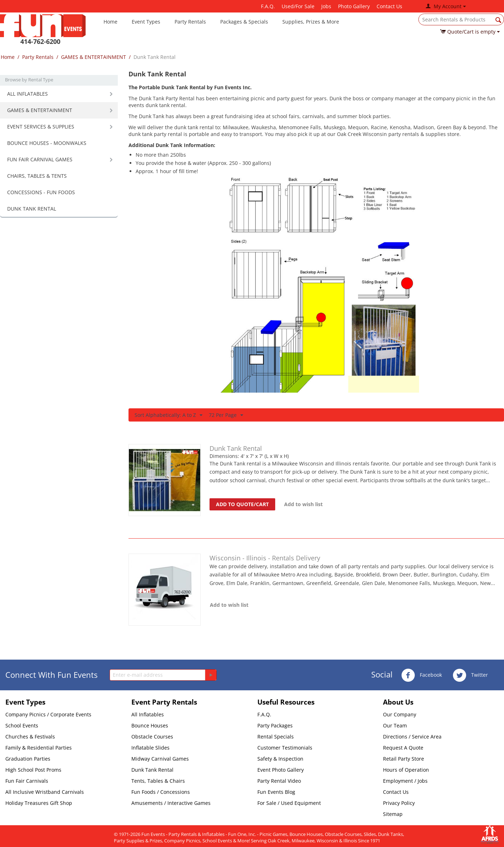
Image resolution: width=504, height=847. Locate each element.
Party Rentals (190, 22)
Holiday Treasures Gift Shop (39, 803)
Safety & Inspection (280, 759)
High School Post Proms (33, 770)
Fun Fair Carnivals (27, 781)
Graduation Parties (28, 759)
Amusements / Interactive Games (171, 803)
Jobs (326, 6)
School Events (22, 725)
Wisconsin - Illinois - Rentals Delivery (265, 558)
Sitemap (393, 814)
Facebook (422, 675)
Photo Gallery (354, 6)
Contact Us (389, 6)
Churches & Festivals (30, 737)
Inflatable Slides (150, 748)
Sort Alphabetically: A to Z (168, 415)
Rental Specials (276, 737)
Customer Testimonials (285, 748)
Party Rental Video (279, 781)
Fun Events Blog (276, 792)
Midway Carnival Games (160, 759)
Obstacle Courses (152, 737)
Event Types (146, 22)
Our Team (395, 725)
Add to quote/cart (242, 504)
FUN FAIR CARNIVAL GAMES (40, 159)
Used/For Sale (298, 6)
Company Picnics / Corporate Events (48, 714)
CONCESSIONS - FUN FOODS (41, 192)
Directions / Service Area (412, 737)
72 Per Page (226, 415)
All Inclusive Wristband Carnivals (45, 792)
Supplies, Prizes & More (311, 22)
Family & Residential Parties (39, 748)
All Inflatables (148, 714)
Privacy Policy (399, 803)
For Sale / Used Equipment (289, 803)
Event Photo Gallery (281, 770)
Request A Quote (403, 748)
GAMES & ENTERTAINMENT (94, 57)
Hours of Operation (406, 770)
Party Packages (275, 725)
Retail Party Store (404, 759)
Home (110, 22)
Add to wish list (303, 504)
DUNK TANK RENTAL (32, 209)
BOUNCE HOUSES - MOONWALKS (47, 143)
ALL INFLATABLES (27, 94)
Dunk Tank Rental (236, 448)
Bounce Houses (150, 725)
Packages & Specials (244, 22)
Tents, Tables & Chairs (158, 781)
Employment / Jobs (405, 781)
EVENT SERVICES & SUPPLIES (41, 127)
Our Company (400, 714)
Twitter (470, 675)
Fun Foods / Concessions (161, 792)
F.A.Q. (268, 6)
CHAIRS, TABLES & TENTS (37, 176)
